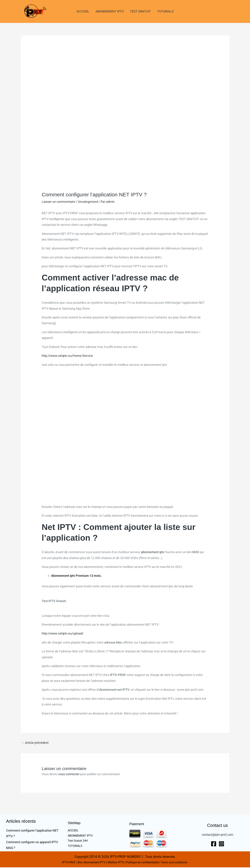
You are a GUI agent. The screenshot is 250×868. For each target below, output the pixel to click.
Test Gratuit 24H (78, 840)
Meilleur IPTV (116, 862)
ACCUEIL (83, 11)
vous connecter (69, 772)
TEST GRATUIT (140, 11)
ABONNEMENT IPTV (110, 11)
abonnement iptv (153, 547)
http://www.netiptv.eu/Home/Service (67, 353)
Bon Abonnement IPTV (92, 862)
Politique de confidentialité (142, 862)
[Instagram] (221, 843)
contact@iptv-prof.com (218, 834)
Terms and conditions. (174, 862)
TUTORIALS (165, 11)
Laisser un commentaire (58, 202)
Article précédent (35, 738)
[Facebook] (214, 843)
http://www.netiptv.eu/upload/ (63, 629)
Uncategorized (88, 202)
